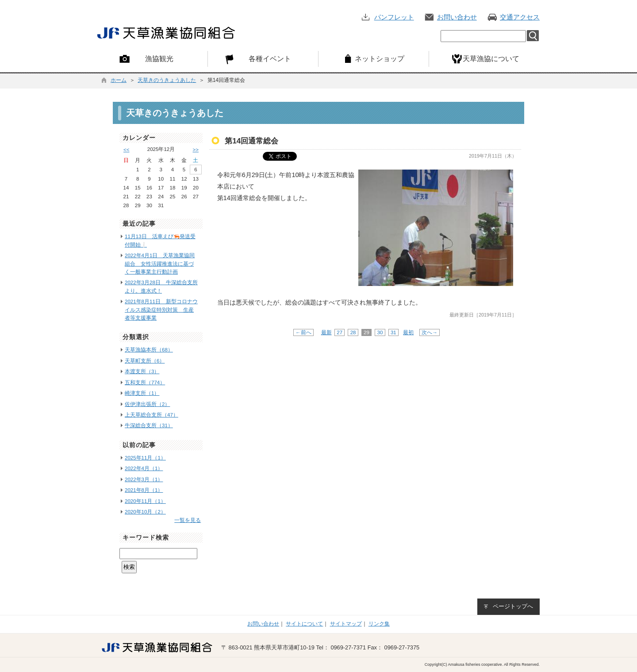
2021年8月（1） (144, 490)
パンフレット (394, 17)
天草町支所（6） (145, 361)
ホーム (119, 80)
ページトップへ (513, 606)
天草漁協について (491, 58)
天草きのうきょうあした (167, 80)
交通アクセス (520, 17)
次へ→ (430, 332)
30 (380, 332)
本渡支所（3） (142, 371)
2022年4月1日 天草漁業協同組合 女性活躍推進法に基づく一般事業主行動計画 (160, 264)
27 (340, 332)
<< (126, 150)
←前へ (303, 332)
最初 (408, 332)
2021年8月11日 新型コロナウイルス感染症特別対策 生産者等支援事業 (161, 310)
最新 (326, 332)
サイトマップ (346, 624)
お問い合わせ (457, 17)
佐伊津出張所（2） (147, 404)
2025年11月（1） (145, 458)
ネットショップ (380, 58)
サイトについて (304, 624)
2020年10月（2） (145, 512)
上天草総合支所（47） (152, 415)
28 (353, 332)
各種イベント (270, 58)
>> (196, 150)
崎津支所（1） (142, 393)
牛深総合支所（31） (149, 425)
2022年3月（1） (144, 479)
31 (393, 332)
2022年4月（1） (144, 468)
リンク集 (379, 624)
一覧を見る (188, 520)
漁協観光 (159, 58)
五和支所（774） (145, 382)
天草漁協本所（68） (149, 350)
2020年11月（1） (145, 501)
